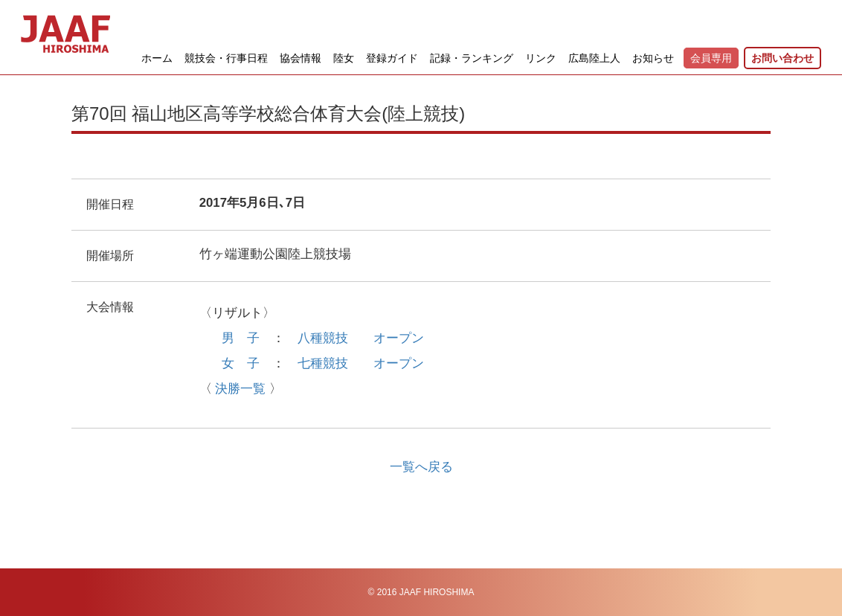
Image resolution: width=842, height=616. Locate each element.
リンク (541, 58)
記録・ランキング (472, 58)
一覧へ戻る (421, 467)
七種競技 (323, 363)
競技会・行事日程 (226, 58)
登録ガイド (392, 58)
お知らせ (653, 58)
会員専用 (711, 58)
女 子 (241, 363)
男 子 (241, 338)
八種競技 (323, 338)
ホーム (157, 58)
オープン (399, 338)
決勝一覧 (240, 389)
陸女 (344, 58)
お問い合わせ (782, 58)
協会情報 (301, 58)
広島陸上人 (594, 58)
